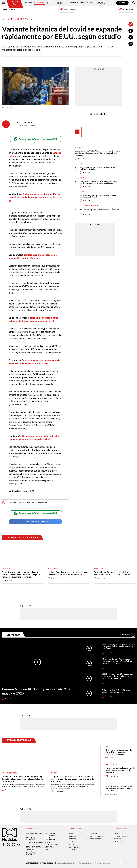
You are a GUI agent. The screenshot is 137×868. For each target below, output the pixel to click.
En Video (13, 635)
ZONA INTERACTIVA (121, 836)
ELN (81, 164)
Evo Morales (99, 569)
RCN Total (73, 836)
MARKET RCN (118, 842)
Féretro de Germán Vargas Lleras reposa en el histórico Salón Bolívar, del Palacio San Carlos (117, 661)
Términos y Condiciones (102, 863)
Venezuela (79, 148)
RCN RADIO (73, 839)
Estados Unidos (16, 503)
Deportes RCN (50, 3)
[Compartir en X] (131, 37)
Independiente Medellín (89, 206)
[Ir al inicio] (15, 4)
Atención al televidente (31, 839)
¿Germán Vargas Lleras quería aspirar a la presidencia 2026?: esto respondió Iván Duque (118, 646)
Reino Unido (30, 503)
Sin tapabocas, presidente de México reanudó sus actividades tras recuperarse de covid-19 (35, 197)
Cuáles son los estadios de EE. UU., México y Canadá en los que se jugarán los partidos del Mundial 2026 (23, 779)
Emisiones (9, 10)
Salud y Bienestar (61, 3)
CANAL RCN (122, 3)
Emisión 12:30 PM (67, 10)
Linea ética (49, 847)
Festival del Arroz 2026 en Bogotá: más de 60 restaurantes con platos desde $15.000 (99, 196)
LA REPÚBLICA (95, 834)
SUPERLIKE (117, 839)
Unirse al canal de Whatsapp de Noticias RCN (35, 139)
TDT (81, 834)
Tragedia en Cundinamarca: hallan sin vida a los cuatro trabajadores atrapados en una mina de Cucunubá (98, 182)
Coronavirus (43, 503)
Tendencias (84, 3)
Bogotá (83, 192)
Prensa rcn (30, 850)
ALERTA (72, 844)
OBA (47, 850)
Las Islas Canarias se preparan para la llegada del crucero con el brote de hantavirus (68, 573)
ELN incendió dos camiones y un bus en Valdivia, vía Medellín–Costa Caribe (97, 168)
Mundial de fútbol (9, 773)
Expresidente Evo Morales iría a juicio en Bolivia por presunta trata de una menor (113, 573)
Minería (83, 178)
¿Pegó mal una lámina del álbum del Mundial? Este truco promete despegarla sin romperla (119, 752)
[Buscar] (134, 3)
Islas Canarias (53, 569)
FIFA (107, 747)
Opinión (93, 3)
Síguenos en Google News (35, 522)
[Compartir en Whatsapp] (131, 44)
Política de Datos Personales (66, 863)
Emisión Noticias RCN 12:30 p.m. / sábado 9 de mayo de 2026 (116, 691)
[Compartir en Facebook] (131, 31)
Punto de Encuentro (101, 3)
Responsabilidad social (35, 834)
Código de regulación (34, 842)
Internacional (39, 3)
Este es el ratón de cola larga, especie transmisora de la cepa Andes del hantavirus (120, 770)
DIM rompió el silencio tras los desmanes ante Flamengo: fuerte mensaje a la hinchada (99, 210)
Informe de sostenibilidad (51, 839)
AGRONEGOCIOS (95, 839)
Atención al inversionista (31, 853)
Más (128, 635)
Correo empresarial (33, 847)
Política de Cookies (85, 863)
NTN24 (71, 834)
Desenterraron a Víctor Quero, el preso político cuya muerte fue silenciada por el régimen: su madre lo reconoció (97, 153)
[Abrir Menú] (4, 3)
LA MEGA (72, 850)
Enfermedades (111, 765)
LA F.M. (71, 842)
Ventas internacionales (51, 843)
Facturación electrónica (50, 834)
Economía (74, 3)
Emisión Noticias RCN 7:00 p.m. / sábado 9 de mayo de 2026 (36, 691)
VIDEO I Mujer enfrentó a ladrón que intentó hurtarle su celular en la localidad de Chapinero (117, 676)
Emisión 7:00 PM (126, 10)
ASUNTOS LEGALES (96, 836)
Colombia (28, 3)
